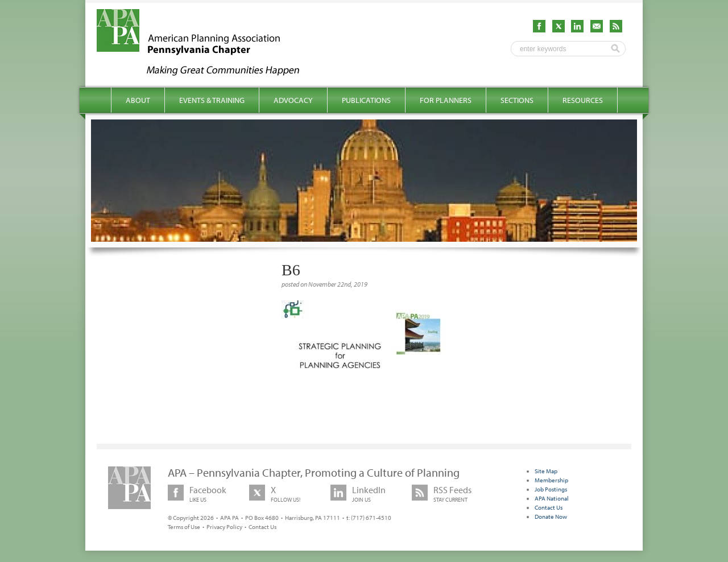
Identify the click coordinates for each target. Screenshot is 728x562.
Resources (583, 100)
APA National (552, 498)
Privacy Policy (224, 527)
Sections (517, 100)
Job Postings (551, 489)
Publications (366, 100)
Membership (551, 480)
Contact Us (262, 527)
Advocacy (293, 100)
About (138, 100)
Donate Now (551, 516)
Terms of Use (184, 527)
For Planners (446, 100)
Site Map (546, 471)
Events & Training (212, 100)
